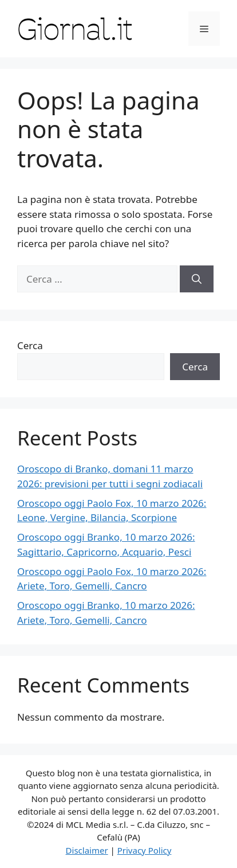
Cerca (30, 345)
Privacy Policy (145, 850)
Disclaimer (87, 850)
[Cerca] (197, 279)
